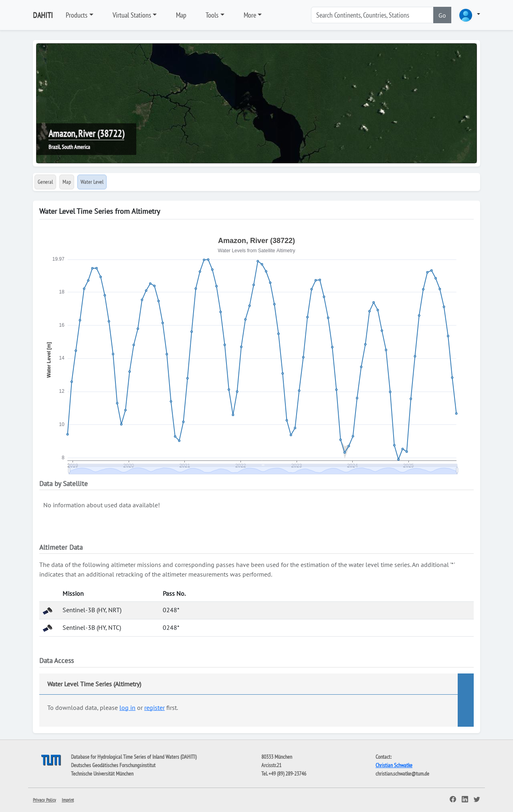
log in (127, 707)
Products (77, 15)
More (250, 15)
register (155, 707)
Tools (212, 15)
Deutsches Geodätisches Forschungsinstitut (113, 765)
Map (181, 15)
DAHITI (43, 15)
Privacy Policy (44, 800)
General (45, 182)
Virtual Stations (132, 15)
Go (442, 15)
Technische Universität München (102, 774)
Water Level (92, 182)
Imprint (68, 800)
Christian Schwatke (394, 765)
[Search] (372, 15)
